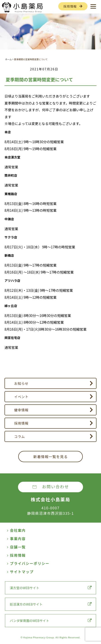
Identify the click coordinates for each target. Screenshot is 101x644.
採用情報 (70, 6)
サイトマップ (20, 572)
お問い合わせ (56, 486)
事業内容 (16, 539)
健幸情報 (21, 410)
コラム (20, 436)
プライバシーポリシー (28, 563)
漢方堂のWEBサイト (50, 588)
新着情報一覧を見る (50, 457)
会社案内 (16, 530)
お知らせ (21, 383)
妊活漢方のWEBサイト (50, 604)
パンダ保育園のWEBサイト (50, 621)
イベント (21, 397)
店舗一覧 (16, 547)
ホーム (8, 59)
